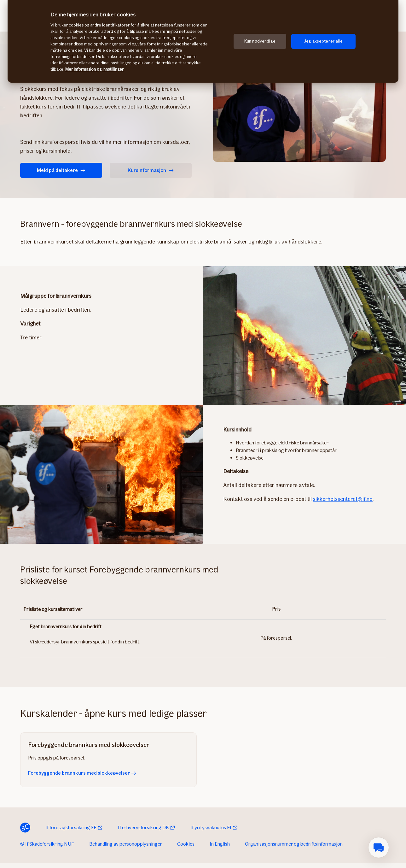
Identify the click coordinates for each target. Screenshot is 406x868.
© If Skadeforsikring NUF (47, 844)
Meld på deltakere (61, 170)
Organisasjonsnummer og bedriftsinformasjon (294, 844)
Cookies (186, 844)
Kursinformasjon (151, 170)
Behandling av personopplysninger (126, 844)
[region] (203, 41)
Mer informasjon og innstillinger (94, 69)
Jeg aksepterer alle (323, 41)
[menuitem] (379, 847)
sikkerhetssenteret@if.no (343, 499)
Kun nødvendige (260, 41)
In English (220, 844)
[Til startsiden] (25, 828)
